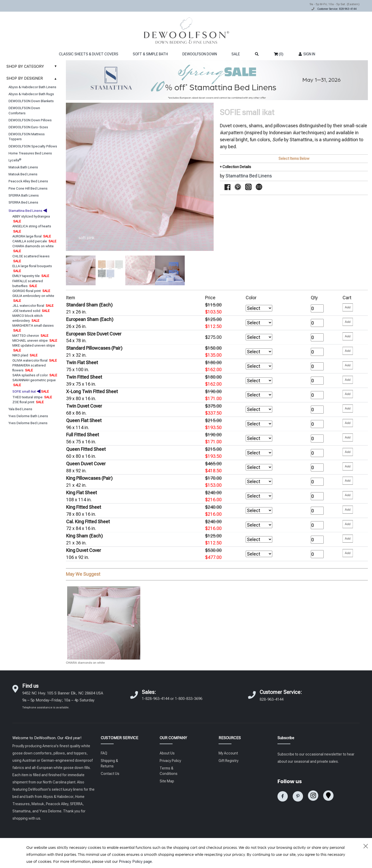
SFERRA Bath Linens (24, 195)
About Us (167, 753)
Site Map (167, 781)
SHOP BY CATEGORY (33, 66)
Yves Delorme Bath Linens (28, 416)
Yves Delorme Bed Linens (28, 423)
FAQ (104, 753)
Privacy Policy (170, 761)
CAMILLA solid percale (34, 241)
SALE (236, 54)
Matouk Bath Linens (23, 167)
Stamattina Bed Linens (28, 211)
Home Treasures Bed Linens (30, 153)
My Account (228, 753)
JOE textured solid (31, 311)
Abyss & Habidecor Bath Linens (32, 87)
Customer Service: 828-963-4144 (337, 9)
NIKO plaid (25, 355)
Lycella (15, 160)
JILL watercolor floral (33, 306)
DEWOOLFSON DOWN (200, 54)
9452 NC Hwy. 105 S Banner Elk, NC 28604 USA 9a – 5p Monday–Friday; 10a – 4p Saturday (63, 700)
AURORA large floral (32, 236)
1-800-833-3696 (189, 699)
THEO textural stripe (32, 397)
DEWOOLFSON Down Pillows (30, 120)
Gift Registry (228, 761)
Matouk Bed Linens (23, 174)
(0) (279, 54)
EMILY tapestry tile (31, 276)
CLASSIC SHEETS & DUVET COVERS (89, 54)
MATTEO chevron (30, 336)
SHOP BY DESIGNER (33, 78)
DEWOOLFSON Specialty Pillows (33, 146)
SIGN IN (307, 54)
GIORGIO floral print (31, 291)
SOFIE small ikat (31, 391)
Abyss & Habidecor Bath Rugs (31, 94)
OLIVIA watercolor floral (35, 360)
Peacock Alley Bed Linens (28, 181)
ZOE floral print (28, 402)
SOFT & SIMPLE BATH (150, 54)
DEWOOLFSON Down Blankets (31, 101)
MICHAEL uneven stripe (35, 341)
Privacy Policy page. (136, 862)
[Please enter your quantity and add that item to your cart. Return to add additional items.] (348, 307)
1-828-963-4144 (156, 699)
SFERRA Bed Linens (23, 202)
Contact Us (110, 774)
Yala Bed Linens (20, 409)
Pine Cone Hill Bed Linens (28, 188)
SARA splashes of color (35, 375)
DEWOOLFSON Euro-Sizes (28, 127)
